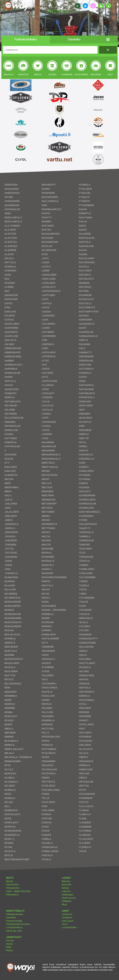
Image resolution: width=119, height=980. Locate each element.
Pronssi (10, 941)
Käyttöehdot (12, 885)
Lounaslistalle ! (69, 927)
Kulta (9, 947)
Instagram (67, 917)
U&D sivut (56, 11)
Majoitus (66, 881)
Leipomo (66, 891)
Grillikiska (66, 901)
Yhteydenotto (13, 888)
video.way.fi (68, 921)
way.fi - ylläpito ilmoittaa (18, 891)
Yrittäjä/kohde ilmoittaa (18, 924)
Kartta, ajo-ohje (14, 931)
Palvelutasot (12, 895)
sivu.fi (65, 924)
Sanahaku (11, 917)
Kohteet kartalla (14, 921)
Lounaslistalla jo (14, 927)
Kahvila (65, 888)
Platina (9, 950)
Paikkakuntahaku (14, 914)
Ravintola (66, 885)
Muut (64, 904)
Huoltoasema (69, 898)
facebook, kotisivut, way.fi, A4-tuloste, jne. (56, 32)
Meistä (9, 881)
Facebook (67, 914)
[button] (108, 39)
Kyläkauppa (68, 895)
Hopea (9, 944)
